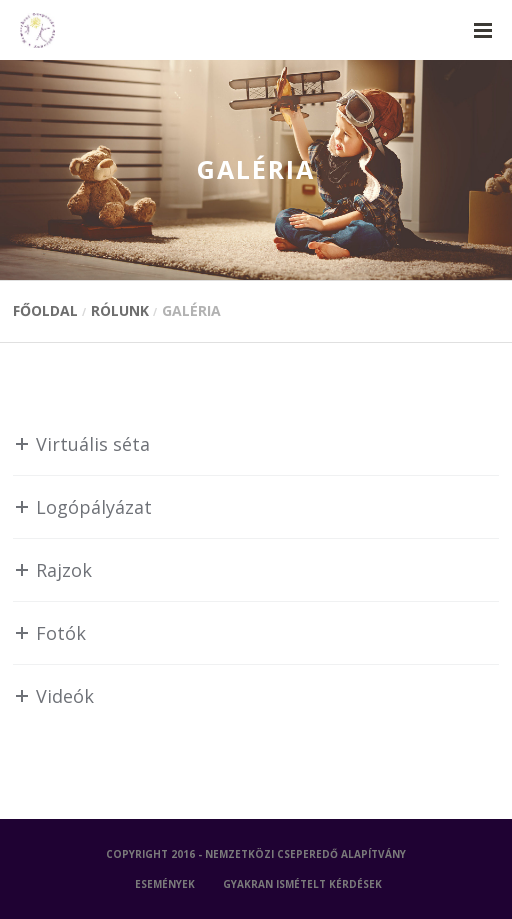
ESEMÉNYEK (165, 884)
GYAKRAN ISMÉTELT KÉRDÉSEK (302, 884)
